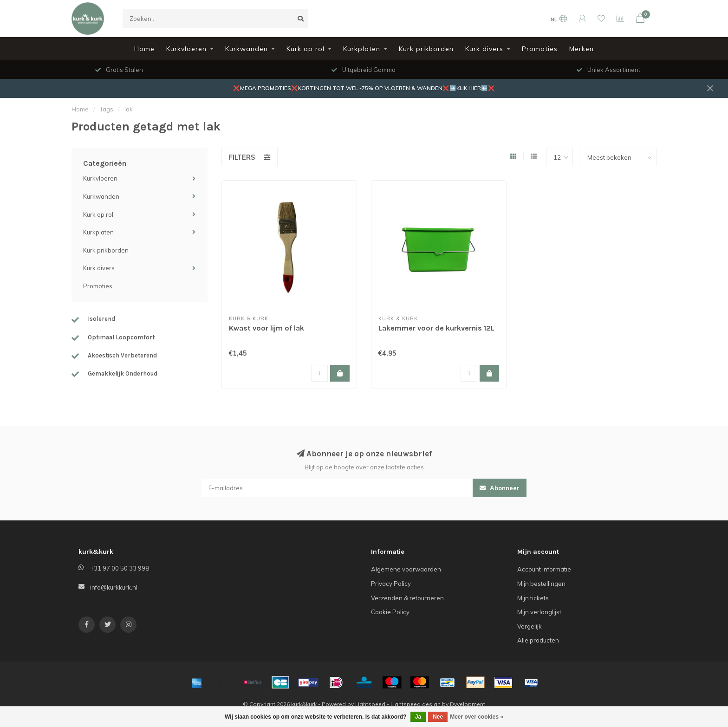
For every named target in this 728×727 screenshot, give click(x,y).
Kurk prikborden (426, 49)
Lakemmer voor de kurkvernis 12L (436, 328)
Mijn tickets (533, 598)
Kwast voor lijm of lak (266, 328)
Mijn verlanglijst (539, 612)
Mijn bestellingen (541, 584)
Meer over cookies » (477, 717)
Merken (582, 49)
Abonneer (500, 488)
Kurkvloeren (186, 49)
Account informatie (544, 569)
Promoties (540, 49)
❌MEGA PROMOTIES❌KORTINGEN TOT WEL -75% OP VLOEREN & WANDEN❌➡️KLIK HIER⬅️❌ (364, 88)
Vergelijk (530, 626)
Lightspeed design (416, 704)
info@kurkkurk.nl (114, 587)
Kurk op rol (305, 49)
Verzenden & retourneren (407, 598)
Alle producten (538, 640)
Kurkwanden (247, 49)
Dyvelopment (468, 704)
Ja (418, 717)
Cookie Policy (390, 612)
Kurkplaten (362, 49)
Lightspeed (370, 704)
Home (144, 49)
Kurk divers (484, 49)
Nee (438, 717)
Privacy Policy (391, 584)
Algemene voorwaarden (406, 569)
